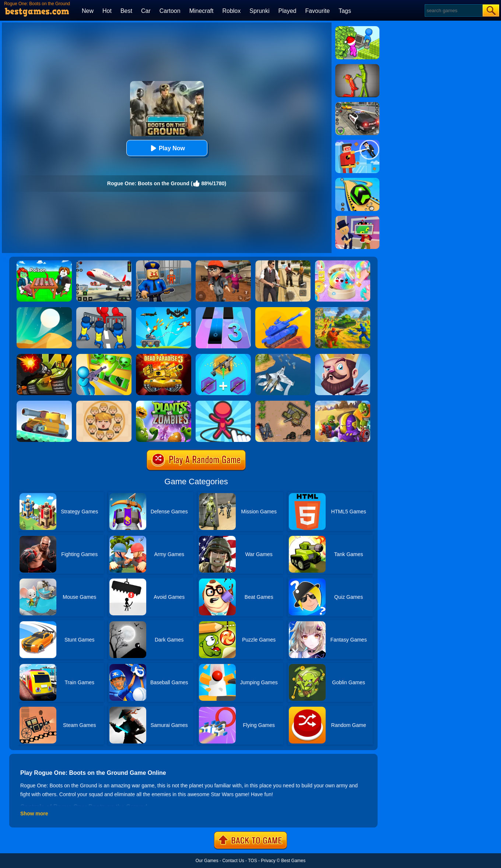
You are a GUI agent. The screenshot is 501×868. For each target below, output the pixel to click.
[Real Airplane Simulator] (104, 263)
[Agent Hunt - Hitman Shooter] (283, 263)
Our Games (207, 861)
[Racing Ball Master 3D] (357, 180)
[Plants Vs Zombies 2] (164, 403)
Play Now (167, 148)
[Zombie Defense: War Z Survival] (104, 356)
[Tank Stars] (283, 310)
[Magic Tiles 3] (223, 310)
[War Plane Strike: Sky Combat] (283, 356)
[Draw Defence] (223, 403)
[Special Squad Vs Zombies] (343, 403)
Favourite (317, 11)
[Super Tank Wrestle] (44, 403)
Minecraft (202, 11)
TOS (252, 861)
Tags (345, 11)
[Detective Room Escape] (223, 263)
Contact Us (233, 861)
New (88, 11)
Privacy (268, 861)
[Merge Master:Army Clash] (104, 310)
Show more (34, 813)
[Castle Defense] (343, 356)
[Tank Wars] (44, 356)
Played (288, 11)
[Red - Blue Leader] (343, 310)
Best (126, 11)
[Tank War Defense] (164, 310)
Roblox (231, 11)
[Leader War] (104, 403)
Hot (107, 11)
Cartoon (170, 11)
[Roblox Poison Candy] (44, 263)
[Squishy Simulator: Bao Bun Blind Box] (343, 263)
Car (146, 11)
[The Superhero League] (357, 143)
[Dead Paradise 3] (164, 356)
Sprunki (259, 11)
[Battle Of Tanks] (283, 403)
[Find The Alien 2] (357, 218)
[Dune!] (44, 310)
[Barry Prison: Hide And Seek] (164, 263)
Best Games (293, 861)
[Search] (453, 10)
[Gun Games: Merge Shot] (223, 356)
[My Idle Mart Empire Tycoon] (357, 29)
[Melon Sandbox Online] (357, 67)
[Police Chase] (357, 105)
